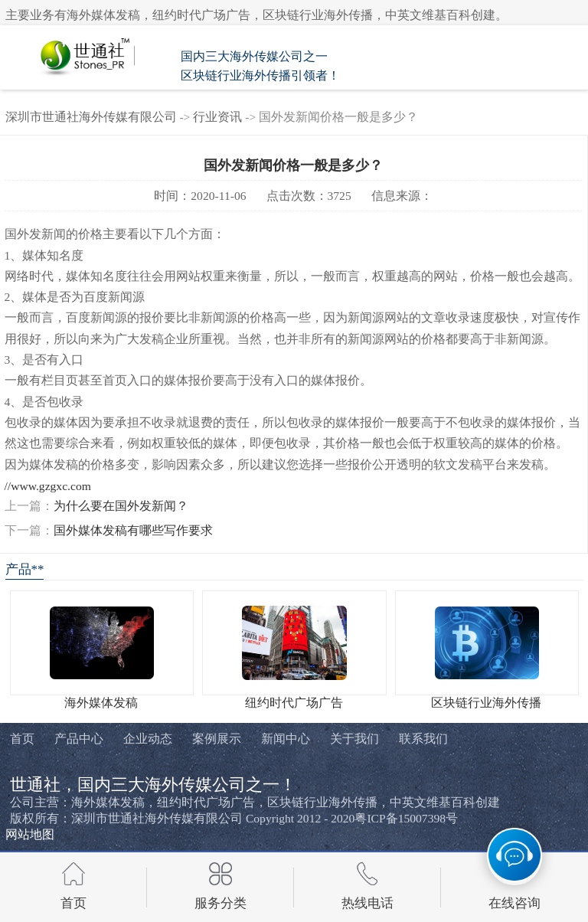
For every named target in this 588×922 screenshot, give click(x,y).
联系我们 (423, 739)
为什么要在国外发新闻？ (121, 506)
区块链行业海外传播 (486, 703)
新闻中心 (286, 739)
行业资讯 (217, 117)
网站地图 (30, 834)
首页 (22, 739)
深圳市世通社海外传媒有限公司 (91, 117)
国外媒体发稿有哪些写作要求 (133, 530)
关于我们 (354, 739)
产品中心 (79, 739)
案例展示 (217, 739)
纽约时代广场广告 (294, 703)
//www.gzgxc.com (48, 486)
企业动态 (148, 739)
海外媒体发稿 (101, 703)
